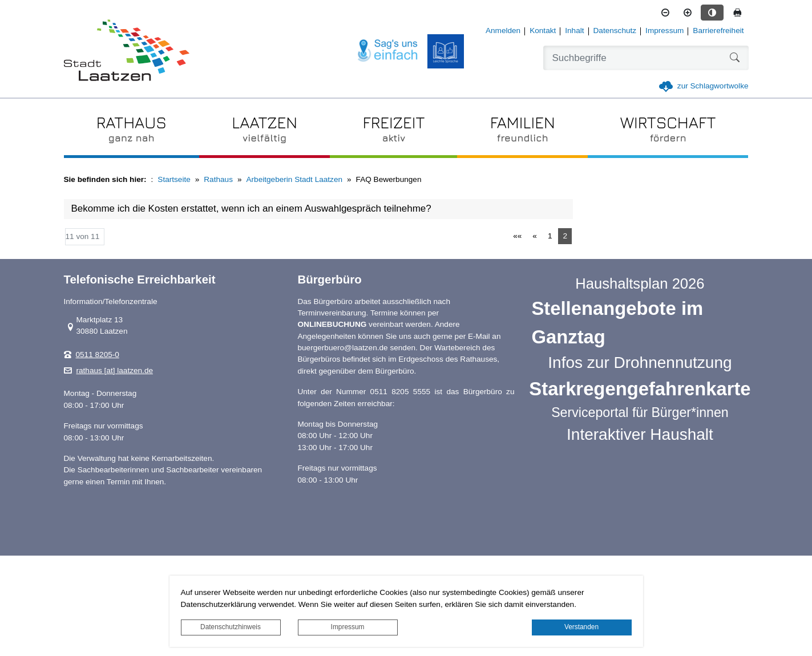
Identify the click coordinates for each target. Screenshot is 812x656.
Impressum (348, 627)
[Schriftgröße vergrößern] (688, 13)
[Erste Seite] (517, 236)
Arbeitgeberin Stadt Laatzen (295, 179)
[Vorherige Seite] (535, 236)
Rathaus (218, 179)
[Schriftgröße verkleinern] (665, 13)
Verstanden (581, 627)
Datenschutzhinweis (231, 627)
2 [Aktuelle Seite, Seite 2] (565, 236)
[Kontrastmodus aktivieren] (712, 13)
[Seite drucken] (737, 13)
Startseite (174, 179)
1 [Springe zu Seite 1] (550, 236)
